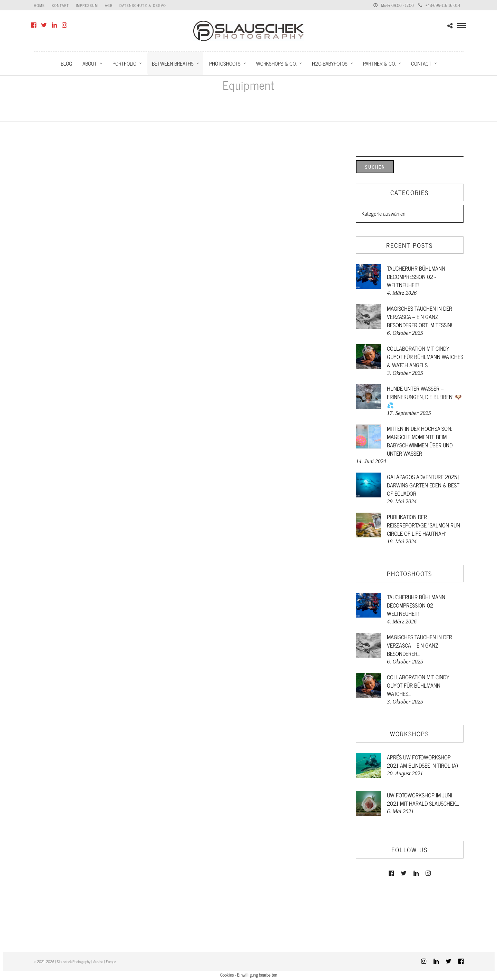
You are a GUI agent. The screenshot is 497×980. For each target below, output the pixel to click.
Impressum (87, 5)
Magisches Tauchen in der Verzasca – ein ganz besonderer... (420, 645)
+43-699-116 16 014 (439, 5)
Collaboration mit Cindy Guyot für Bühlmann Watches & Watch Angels (425, 357)
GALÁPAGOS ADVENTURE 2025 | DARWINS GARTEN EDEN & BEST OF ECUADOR (423, 485)
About (90, 63)
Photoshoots (225, 63)
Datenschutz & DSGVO (143, 5)
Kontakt (60, 5)
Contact (421, 63)
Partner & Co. (379, 63)
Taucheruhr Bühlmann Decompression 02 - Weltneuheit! (416, 276)
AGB (109, 5)
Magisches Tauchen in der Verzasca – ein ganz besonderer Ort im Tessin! (420, 317)
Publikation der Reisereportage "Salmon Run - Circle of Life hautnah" (425, 525)
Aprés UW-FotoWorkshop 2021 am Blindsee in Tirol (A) (422, 761)
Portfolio (124, 63)
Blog (66, 63)
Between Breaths (173, 63)
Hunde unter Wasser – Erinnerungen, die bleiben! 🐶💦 (424, 397)
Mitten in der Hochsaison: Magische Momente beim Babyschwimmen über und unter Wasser (420, 441)
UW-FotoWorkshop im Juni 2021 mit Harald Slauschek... (423, 799)
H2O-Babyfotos (330, 63)
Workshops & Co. (276, 63)
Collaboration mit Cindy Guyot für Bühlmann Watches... (418, 685)
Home (39, 5)
